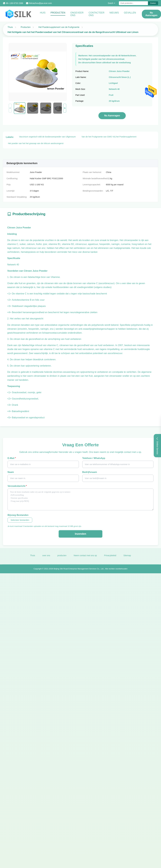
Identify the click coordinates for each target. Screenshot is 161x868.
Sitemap (127, 558)
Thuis (10, 27)
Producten (58, 13)
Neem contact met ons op (85, 558)
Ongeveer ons (77, 14)
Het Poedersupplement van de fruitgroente (59, 27)
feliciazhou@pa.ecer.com (40, 3)
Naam (11, 472)
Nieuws (114, 13)
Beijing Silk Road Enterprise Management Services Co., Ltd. (79, 572)
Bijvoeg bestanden (18, 515)
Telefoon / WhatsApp (94, 458)
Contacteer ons (96, 14)
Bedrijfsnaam (90, 472)
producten (62, 558)
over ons (46, 558)
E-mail (12, 458)
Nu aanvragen (112, 116)
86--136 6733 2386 (15, 3)
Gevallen (130, 13)
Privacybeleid (110, 558)
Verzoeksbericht (17, 486)
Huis (43, 13)
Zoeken (153, 3)
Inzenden (80, 534)
